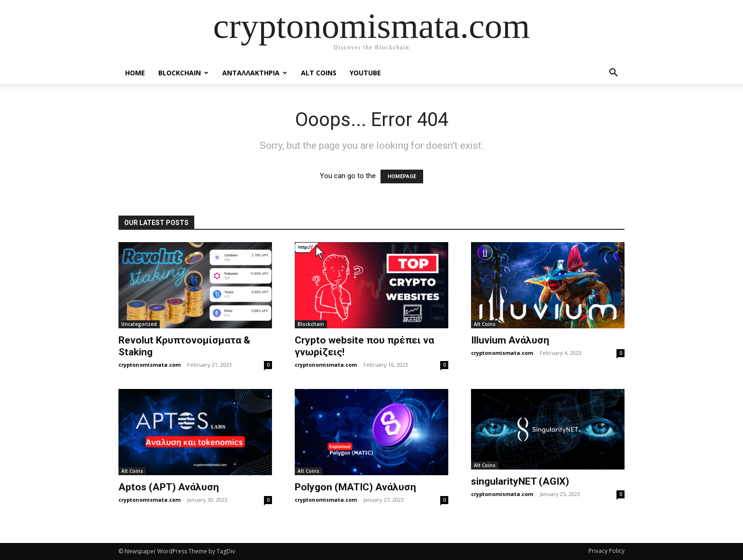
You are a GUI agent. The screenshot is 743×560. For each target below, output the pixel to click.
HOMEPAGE (402, 176)
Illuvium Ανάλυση (510, 340)
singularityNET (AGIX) (520, 481)
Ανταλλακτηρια (255, 73)
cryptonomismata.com (150, 365)
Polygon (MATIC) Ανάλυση (355, 487)
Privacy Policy (607, 551)
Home (135, 73)
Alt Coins (319, 73)
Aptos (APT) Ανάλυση (169, 487)
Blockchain (183, 73)
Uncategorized (139, 324)
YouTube (365, 73)
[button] (613, 73)
